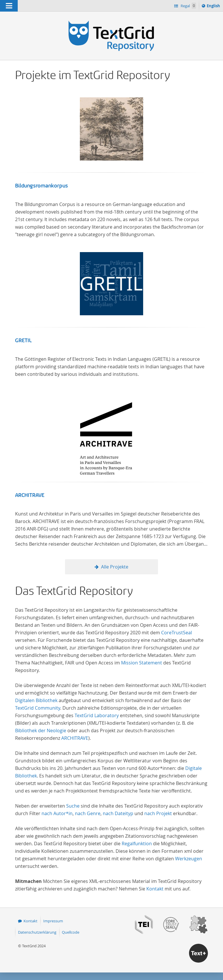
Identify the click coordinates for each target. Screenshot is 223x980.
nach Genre (88, 813)
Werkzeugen (189, 859)
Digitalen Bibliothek (36, 700)
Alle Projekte (115, 567)
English (214, 7)
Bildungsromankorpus (42, 186)
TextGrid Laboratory (97, 715)
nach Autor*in (57, 813)
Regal (188, 6)
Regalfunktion (137, 844)
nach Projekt (158, 813)
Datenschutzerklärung (37, 932)
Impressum (53, 921)
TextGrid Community (38, 708)
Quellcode (71, 932)
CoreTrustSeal (177, 633)
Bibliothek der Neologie (41, 731)
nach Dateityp (118, 813)
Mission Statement (142, 663)
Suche (73, 806)
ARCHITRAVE (30, 495)
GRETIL (23, 340)
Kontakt (155, 889)
